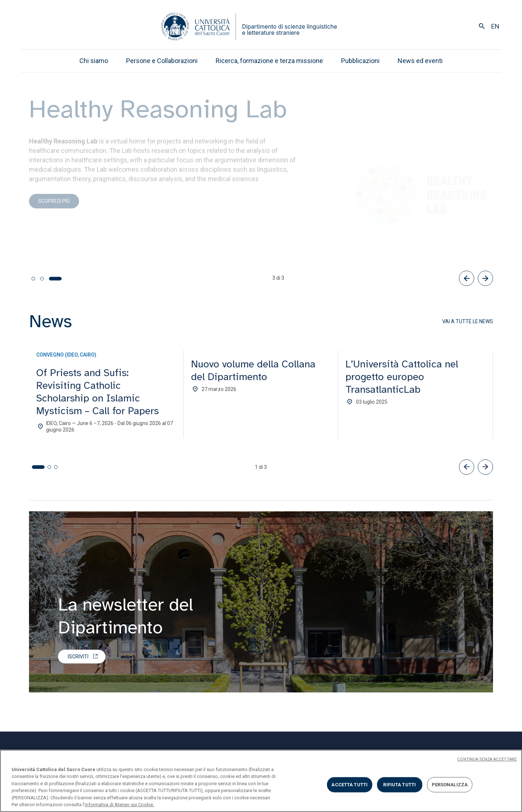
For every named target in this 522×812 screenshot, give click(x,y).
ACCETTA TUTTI (349, 785)
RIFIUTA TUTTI (399, 785)
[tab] (33, 279)
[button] (467, 467)
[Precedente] (467, 278)
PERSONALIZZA (450, 785)
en (495, 26)
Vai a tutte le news (468, 321)
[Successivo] (485, 278)
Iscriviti (78, 657)
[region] (261, 781)
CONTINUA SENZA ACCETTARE (487, 759)
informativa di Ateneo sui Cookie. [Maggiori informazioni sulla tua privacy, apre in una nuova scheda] (119, 805)
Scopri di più (54, 205)
